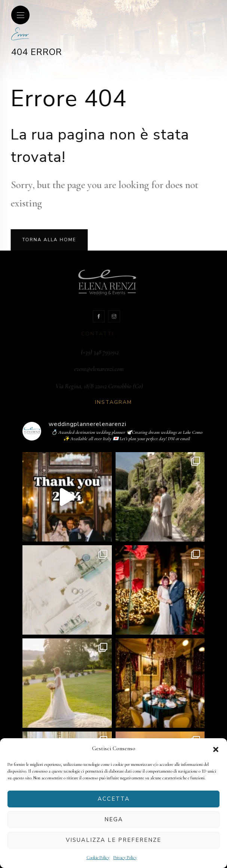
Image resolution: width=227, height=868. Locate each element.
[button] (216, 749)
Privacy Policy (125, 858)
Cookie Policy (98, 858)
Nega (114, 819)
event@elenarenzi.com (114, 369)
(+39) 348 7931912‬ (115, 352)
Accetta (114, 799)
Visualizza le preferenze (113, 840)
